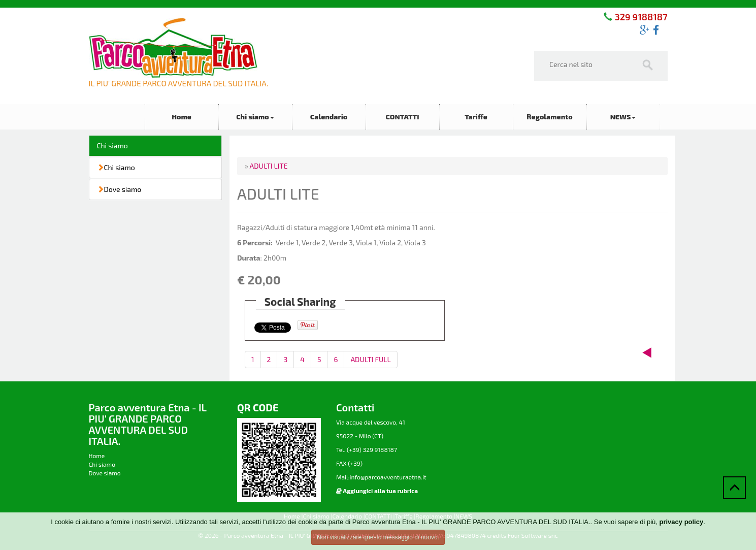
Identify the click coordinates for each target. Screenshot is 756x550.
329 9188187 (640, 17)
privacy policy (681, 522)
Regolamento (549, 117)
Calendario (329, 117)
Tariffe (476, 117)
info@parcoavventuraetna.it (388, 477)
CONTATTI (402, 117)
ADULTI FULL (370, 359)
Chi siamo (255, 117)
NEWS (623, 117)
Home (182, 117)
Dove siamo (119, 189)
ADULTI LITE (269, 166)
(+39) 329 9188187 (371, 449)
